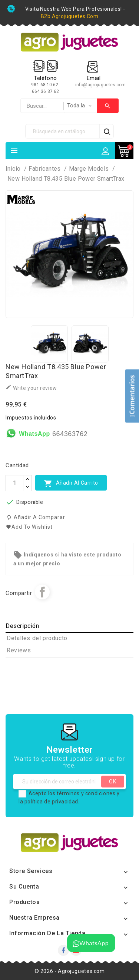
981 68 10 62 (45, 85)
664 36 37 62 (45, 91)
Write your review (31, 387)
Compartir (42, 592)
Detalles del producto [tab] (37, 638)
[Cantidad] (14, 483)
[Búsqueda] (63, 131)
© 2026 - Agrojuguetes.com (70, 971)
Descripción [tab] (22, 626)
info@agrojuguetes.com (101, 85)
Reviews (19, 650)
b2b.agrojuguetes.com (69, 16)
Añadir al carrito (71, 483)
